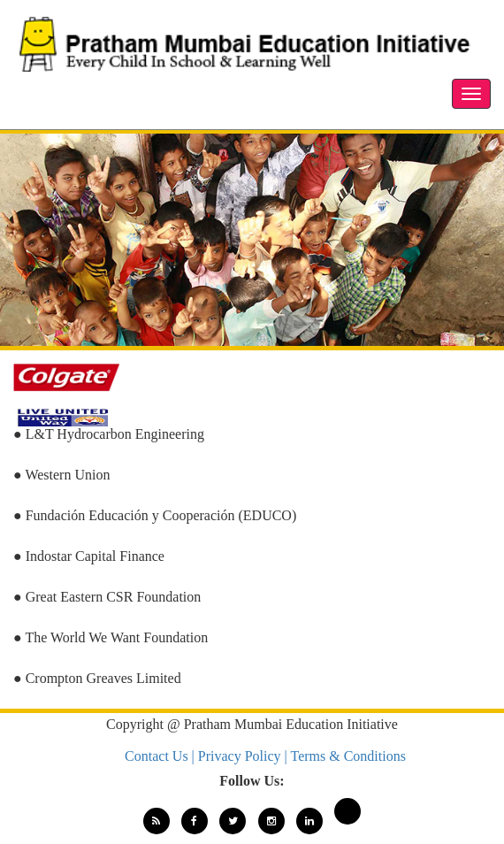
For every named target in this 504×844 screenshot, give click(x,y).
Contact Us (158, 756)
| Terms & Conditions (345, 756)
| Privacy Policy (238, 756)
